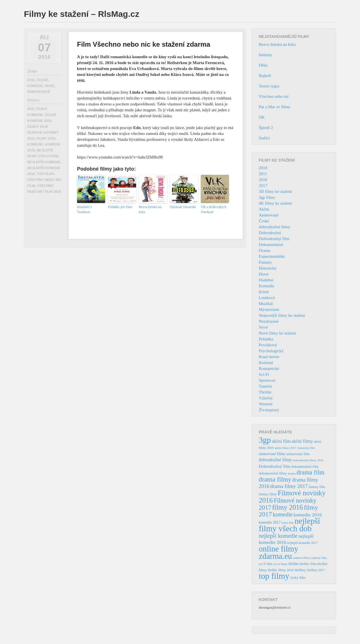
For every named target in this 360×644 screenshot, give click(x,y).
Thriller (265, 392)
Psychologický (271, 351)
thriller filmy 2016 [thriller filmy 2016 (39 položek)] (281, 570)
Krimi (264, 292)
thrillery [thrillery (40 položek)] (300, 570)
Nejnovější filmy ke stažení (282, 315)
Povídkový (268, 345)
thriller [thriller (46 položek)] (293, 564)
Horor (264, 274)
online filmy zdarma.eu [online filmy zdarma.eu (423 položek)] (278, 553)
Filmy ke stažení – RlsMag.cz (82, 14)
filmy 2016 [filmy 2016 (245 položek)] (288, 507)
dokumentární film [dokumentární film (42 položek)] (305, 466)
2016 (31, 80)
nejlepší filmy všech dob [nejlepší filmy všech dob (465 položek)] (289, 525)
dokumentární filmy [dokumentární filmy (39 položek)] (273, 473)
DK (262, 117)
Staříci (264, 138)
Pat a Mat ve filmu (274, 107)
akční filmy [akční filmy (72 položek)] (302, 441)
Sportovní (267, 380)
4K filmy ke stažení (275, 203)
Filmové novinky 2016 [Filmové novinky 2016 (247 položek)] (292, 497)
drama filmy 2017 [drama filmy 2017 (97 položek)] (289, 486)
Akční (264, 209)
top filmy (45, 174)
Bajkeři (265, 76)
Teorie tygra (269, 86)
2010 (263, 168)
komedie (35, 144)
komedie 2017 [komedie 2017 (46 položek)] (270, 522)
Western (266, 404)
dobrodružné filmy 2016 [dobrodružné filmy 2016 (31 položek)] (308, 460)
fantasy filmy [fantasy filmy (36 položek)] (268, 494)
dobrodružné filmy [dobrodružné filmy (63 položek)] (275, 460)
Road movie (269, 357)
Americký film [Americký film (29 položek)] (306, 448)
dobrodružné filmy (274, 227)
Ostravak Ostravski (183, 207)
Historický (268, 268)
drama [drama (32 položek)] (292, 473)
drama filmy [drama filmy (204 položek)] (275, 479)
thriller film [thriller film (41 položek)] (308, 564)
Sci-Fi (264, 374)
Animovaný (269, 215)
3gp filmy (267, 197)
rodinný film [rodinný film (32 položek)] (319, 558)
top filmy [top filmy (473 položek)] (274, 576)
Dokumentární (271, 245)
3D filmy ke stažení (275, 191)
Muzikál (266, 304)
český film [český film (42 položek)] (298, 578)
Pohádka (266, 339)
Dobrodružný (270, 233)
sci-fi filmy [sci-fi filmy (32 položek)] (280, 564)
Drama (265, 250)
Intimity (265, 55)
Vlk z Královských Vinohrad (214, 209)
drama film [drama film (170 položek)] (310, 472)
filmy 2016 (46, 139)
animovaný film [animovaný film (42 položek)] (298, 454)
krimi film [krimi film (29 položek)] (288, 523)
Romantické (39, 92)
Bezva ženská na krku (150, 209)
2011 (263, 174)
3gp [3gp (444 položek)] (265, 440)
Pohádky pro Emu (120, 207)
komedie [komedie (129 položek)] (283, 514)
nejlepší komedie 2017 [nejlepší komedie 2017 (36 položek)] (302, 543)
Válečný (266, 398)
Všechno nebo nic (274, 96)
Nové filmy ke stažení (277, 333)
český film (38, 127)
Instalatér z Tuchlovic (85, 209)
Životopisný (269, 410)
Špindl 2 (266, 128)
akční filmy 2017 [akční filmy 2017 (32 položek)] (285, 448)
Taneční (265, 386)
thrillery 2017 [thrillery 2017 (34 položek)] (316, 570)
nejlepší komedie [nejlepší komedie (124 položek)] (278, 536)
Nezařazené (269, 321)
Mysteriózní (269, 309)
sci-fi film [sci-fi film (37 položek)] (266, 564)
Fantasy (265, 262)
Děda (263, 65)
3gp (30, 109)
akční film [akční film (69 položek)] (281, 441)
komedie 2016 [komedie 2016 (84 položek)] (308, 515)
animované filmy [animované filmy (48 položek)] (272, 454)
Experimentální (272, 256)
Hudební (266, 280)
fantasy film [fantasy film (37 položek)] (317, 487)
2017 (263, 186)
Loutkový (267, 298)
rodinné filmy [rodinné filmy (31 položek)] (301, 558)
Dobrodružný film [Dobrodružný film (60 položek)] (274, 466)
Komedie (35, 86)
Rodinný (266, 363)
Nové (50, 86)
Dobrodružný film (274, 239)
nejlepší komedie (44, 162)
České (42, 80)
